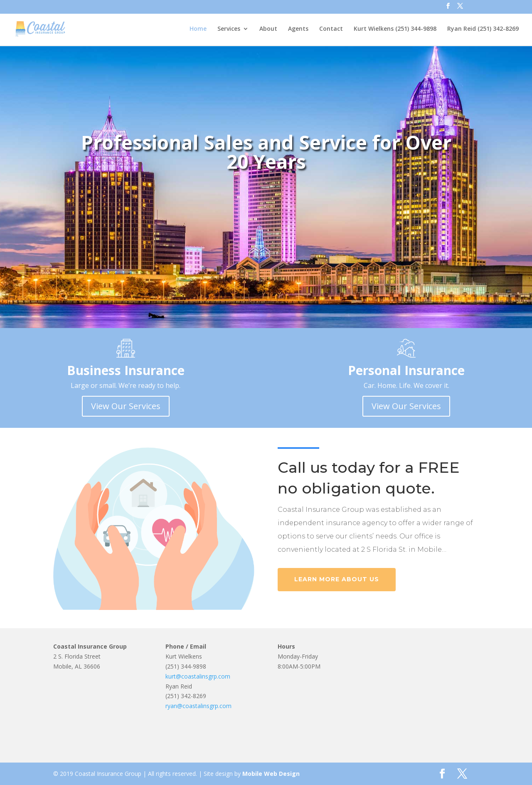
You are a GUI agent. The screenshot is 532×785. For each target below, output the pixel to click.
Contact (331, 30)
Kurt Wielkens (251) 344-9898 (395, 30)
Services (229, 30)
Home (198, 30)
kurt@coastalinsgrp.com (198, 676)
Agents (298, 30)
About (268, 30)
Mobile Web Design (271, 774)
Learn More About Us (337, 579)
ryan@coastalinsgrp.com (198, 706)
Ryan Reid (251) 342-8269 (483, 30)
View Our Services (126, 406)
